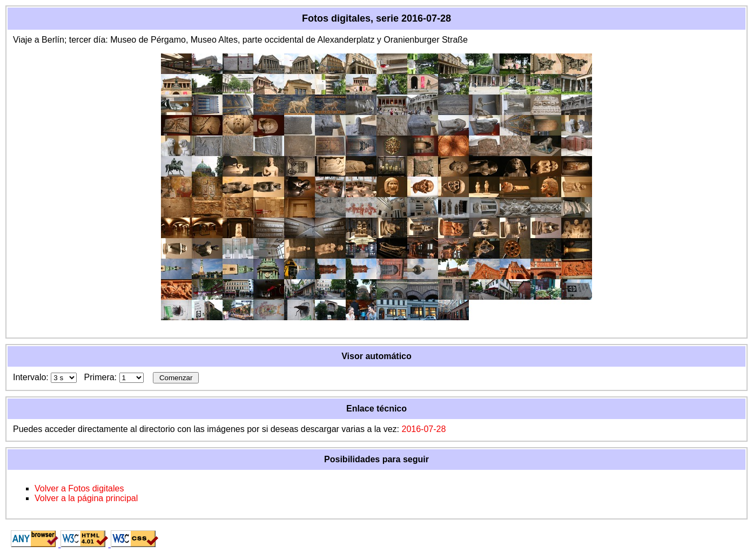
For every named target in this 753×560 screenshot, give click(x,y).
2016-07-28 (423, 429)
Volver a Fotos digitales (79, 488)
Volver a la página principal (86, 498)
